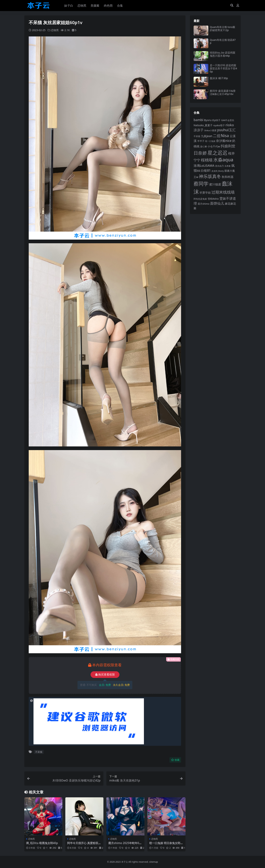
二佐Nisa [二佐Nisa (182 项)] (221, 136)
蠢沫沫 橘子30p (219, 78)
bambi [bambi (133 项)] (198, 120)
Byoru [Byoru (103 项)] (208, 120)
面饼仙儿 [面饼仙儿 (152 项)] (217, 203)
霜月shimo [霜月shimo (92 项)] (204, 204)
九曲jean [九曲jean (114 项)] (207, 136)
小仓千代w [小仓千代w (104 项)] (214, 146)
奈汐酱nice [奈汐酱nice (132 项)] (224, 141)
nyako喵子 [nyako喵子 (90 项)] (219, 125)
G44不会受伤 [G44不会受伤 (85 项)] (228, 120)
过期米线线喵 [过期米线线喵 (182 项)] (223, 192)
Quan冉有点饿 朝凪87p (223, 41)
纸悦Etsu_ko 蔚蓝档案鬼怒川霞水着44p (223, 54)
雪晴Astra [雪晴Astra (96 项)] (213, 199)
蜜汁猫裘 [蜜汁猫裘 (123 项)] (215, 184)
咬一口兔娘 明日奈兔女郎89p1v (166, 845)
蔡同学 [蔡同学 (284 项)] (201, 184)
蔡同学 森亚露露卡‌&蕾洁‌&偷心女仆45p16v (223, 92)
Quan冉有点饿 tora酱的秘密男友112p (222, 29)
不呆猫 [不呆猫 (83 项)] (197, 136)
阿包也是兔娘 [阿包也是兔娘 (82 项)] (200, 199)
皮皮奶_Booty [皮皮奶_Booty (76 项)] (218, 171)
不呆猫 (39, 752)
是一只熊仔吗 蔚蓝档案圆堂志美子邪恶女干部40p (223, 68)
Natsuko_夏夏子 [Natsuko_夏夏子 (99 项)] (203, 125)
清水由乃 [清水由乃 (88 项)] (219, 166)
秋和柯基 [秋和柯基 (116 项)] (228, 177)
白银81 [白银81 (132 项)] (206, 170)
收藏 (175, 760)
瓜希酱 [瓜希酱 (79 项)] (228, 166)
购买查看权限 (105, 675)
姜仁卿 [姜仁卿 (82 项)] (204, 147)
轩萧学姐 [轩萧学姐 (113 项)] (205, 192)
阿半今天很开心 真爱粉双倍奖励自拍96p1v (84, 845)
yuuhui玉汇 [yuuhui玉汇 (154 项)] (226, 130)
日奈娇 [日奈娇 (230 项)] (200, 153)
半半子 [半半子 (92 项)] (201, 141)
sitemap (154, 862)
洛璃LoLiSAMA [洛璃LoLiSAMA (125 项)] (204, 166)
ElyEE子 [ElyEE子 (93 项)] (216, 120)
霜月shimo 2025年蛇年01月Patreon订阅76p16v (124, 845)
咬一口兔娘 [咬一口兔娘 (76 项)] (210, 141)
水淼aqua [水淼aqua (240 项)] (223, 160)
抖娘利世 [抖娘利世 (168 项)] (228, 146)
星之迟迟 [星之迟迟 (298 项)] (218, 153)
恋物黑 (55, 30)
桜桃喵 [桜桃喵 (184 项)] (207, 160)
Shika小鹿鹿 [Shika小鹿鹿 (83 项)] (210, 130)
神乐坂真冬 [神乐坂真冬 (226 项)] (210, 176)
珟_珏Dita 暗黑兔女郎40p (42, 843)
